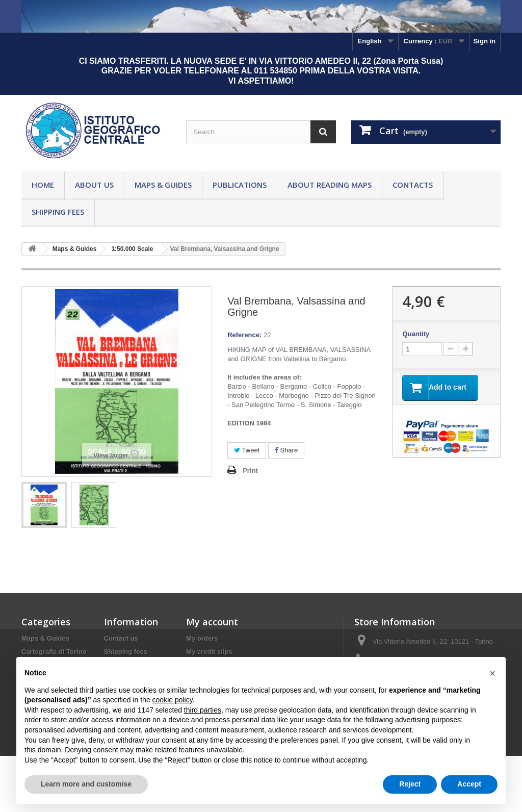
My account (212, 622)
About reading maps (330, 185)
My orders (202, 638)
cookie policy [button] (173, 700)
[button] (492, 673)
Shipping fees (58, 212)
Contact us (121, 638)
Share (286, 450)
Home (43, 185)
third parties (203, 710)
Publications (240, 185)
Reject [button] (410, 784)
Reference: (244, 335)
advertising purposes (428, 720)
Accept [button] (469, 784)
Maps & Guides (163, 185)
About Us (94, 185)
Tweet (247, 450)
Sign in (485, 41)
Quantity (416, 334)
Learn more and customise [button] (86, 784)
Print (250, 471)
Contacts (413, 185)
